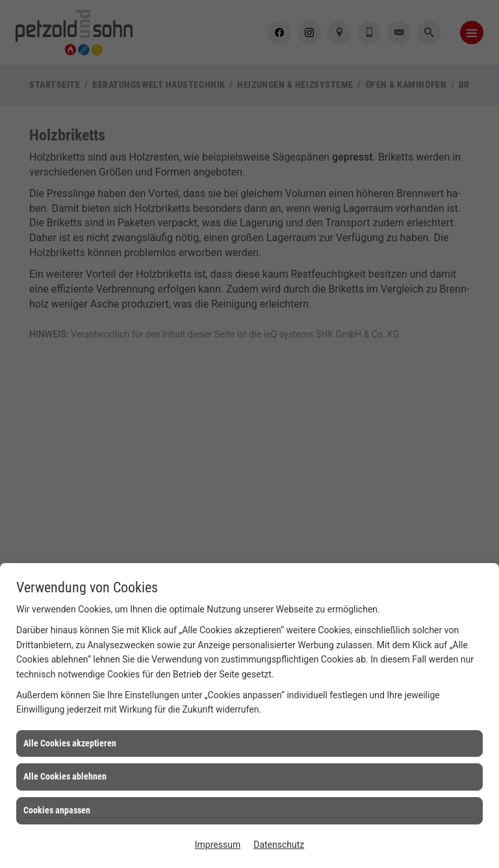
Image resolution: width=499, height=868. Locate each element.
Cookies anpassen (57, 810)
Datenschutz (279, 845)
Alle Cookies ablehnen (65, 776)
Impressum (218, 845)
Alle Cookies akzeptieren (70, 743)
